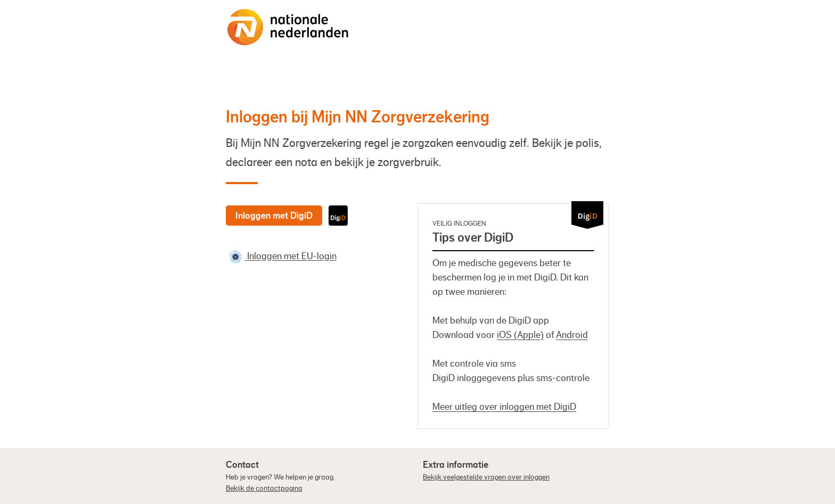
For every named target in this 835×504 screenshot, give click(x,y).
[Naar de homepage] (288, 27)
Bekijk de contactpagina (264, 489)
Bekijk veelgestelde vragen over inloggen (486, 477)
